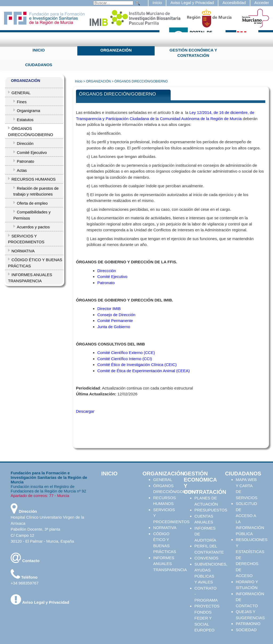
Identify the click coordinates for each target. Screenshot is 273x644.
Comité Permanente (115, 321)
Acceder (262, 3)
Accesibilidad (234, 3)
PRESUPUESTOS (211, 510)
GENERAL (163, 480)
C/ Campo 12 (22, 535)
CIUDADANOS (39, 65)
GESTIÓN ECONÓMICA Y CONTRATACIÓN (193, 53)
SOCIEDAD (246, 630)
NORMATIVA (165, 528)
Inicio (157, 3)
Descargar (85, 411)
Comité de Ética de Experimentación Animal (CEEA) (144, 371)
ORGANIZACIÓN (116, 50)
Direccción (107, 271)
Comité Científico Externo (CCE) (126, 353)
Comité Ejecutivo (112, 277)
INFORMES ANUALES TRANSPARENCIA (170, 564)
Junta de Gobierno (114, 327)
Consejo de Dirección (116, 315)
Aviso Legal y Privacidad (192, 3)
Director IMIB (109, 309)
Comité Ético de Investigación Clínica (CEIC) (137, 365)
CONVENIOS (206, 558)
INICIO (39, 50)
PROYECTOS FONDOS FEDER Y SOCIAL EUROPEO (207, 618)
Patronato (106, 283)
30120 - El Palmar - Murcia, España (42, 541)
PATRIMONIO (248, 624)
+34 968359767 (25, 583)
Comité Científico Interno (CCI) (125, 359)
